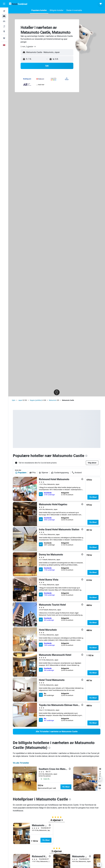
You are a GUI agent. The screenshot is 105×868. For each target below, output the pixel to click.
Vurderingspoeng (60, 473)
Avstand (77, 473)
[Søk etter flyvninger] (4, 11)
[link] (57, 732)
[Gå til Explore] (4, 31)
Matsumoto (53, 400)
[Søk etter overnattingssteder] (4, 16)
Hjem (14, 400)
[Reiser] (4, 38)
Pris (33, 473)
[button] (4, 4)
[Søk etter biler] (4, 21)
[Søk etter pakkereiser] (4, 26)
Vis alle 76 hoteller (21, 763)
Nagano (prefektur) (36, 400)
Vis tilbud (93, 497)
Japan (20, 400)
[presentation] (86, 456)
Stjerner (43, 473)
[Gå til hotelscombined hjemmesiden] (18, 4)
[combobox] (28, 47)
